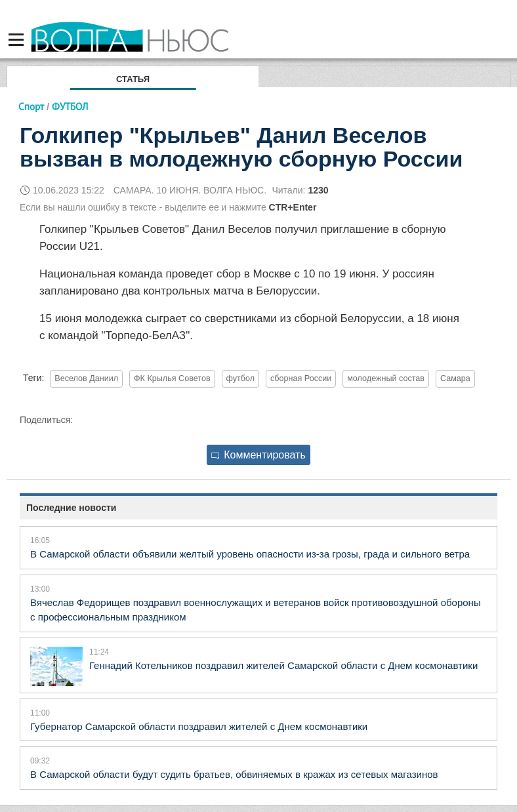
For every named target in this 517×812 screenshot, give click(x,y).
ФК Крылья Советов (172, 378)
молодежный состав (386, 378)
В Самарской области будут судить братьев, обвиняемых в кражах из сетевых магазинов (234, 774)
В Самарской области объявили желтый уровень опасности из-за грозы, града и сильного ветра (250, 554)
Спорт (31, 107)
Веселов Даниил (86, 378)
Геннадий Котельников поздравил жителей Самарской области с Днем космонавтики (283, 665)
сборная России (301, 378)
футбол (241, 378)
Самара (455, 378)
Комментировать (258, 455)
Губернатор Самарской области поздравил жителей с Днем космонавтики (199, 726)
